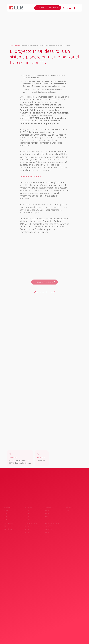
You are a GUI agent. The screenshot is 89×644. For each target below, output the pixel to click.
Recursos (17, 46)
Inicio (12, 46)
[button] (77, 8)
